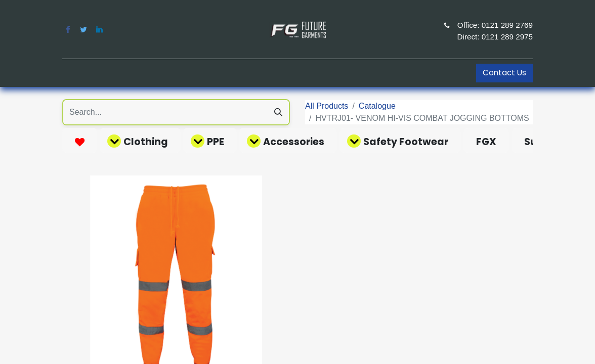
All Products (327, 106)
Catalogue (377, 106)
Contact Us (504, 73)
